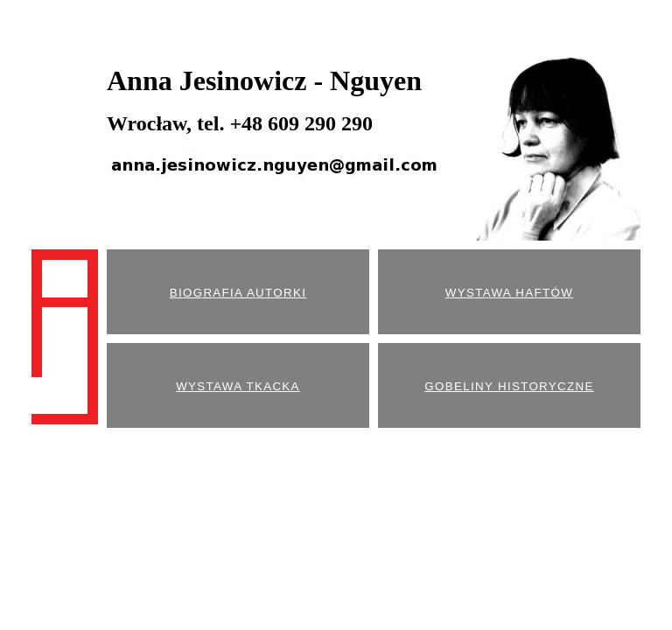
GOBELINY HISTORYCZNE (509, 386)
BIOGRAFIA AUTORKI (238, 293)
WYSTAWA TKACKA (238, 386)
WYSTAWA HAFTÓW (509, 293)
